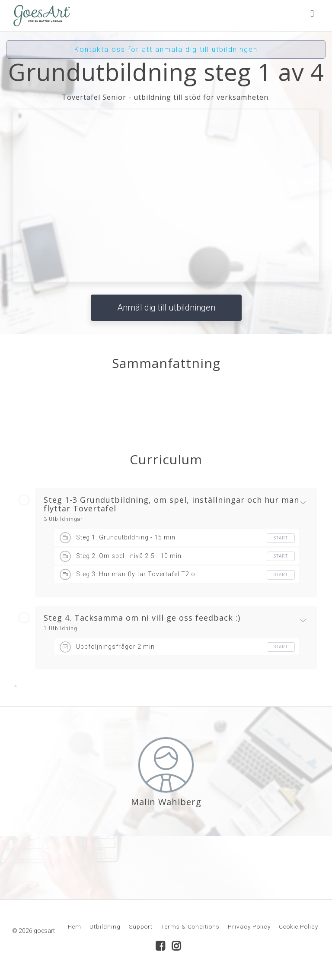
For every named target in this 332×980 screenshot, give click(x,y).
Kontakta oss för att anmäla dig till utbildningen (166, 49)
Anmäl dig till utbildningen (166, 308)
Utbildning (105, 926)
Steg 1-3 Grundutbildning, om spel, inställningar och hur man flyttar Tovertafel (171, 504)
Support (141, 926)
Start (281, 538)
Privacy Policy (249, 926)
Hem (75, 926)
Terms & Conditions (190, 926)
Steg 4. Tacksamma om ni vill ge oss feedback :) (142, 618)
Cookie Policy (298, 926)
